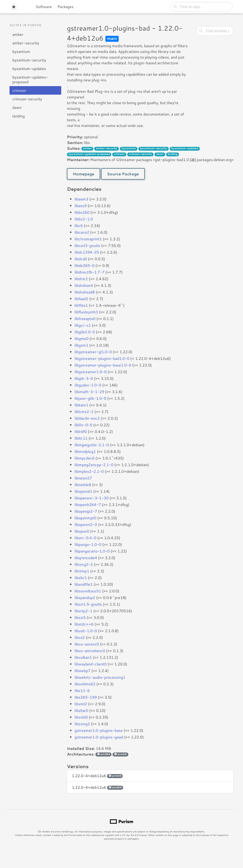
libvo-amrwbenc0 (90, 651)
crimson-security (27, 99)
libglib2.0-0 (85, 332)
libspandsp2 (85, 597)
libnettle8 (83, 485)
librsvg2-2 (84, 564)
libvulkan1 (83, 657)
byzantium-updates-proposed (30, 79)
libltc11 (81, 438)
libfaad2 (81, 299)
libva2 (80, 637)
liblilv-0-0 (83, 425)
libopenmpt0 (85, 518)
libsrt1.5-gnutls (88, 604)
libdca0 (81, 259)
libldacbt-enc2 (87, 418)
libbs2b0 (82, 212)
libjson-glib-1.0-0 (90, 398)
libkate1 (81, 405)
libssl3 (80, 617)
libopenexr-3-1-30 (91, 498)
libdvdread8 (85, 292)
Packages (65, 7)
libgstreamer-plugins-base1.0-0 (103, 365)
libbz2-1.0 (84, 219)
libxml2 (81, 704)
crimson (19, 90)
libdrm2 (81, 279)
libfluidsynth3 (86, 312)
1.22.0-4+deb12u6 (97, 776)
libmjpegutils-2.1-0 (92, 445)
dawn (17, 107)
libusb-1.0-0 (86, 631)
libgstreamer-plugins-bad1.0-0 (102, 358)
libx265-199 (86, 697)
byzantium (21, 51)
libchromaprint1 (88, 239)
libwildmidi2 (85, 684)
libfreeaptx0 (85, 318)
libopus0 (82, 531)
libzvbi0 (81, 717)
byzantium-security (29, 60)
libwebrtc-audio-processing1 (100, 677)
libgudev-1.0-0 (88, 385)
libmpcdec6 (84, 458)
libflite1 (81, 305)
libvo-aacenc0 (87, 644)
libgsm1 (81, 345)
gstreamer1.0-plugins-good (99, 737)
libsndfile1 (84, 584)
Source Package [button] (123, 174)
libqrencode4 (86, 558)
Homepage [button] (84, 174)
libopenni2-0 (86, 524)
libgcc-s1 (83, 325)
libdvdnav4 (84, 285)
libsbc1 (81, 578)
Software (44, 7)
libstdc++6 (84, 624)
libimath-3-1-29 (89, 392)
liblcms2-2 (84, 411)
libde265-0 (84, 265)
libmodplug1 (85, 451)
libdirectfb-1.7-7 (89, 272)
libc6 (79, 225)
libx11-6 (82, 690)
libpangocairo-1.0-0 (92, 551)
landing (19, 116)
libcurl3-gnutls (87, 245)
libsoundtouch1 (88, 591)
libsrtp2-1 (83, 611)
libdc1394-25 (87, 252)
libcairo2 (82, 232)
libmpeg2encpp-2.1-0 (94, 465)
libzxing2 (82, 724)
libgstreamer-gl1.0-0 (93, 352)
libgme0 (82, 338)
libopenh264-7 (88, 504)
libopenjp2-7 (86, 511)
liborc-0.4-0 (85, 538)
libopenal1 (83, 491)
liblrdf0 (81, 431)
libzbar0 (81, 710)
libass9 (81, 206)
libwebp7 (82, 671)
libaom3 (81, 199)
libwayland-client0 (91, 664)
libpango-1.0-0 (88, 544)
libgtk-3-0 (84, 378)
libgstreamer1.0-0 (91, 372)
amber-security (26, 43)
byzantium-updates (29, 68)
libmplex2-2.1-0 (89, 471)
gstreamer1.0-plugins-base (99, 730)
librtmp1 (82, 571)
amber (18, 34)
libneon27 (83, 478)
